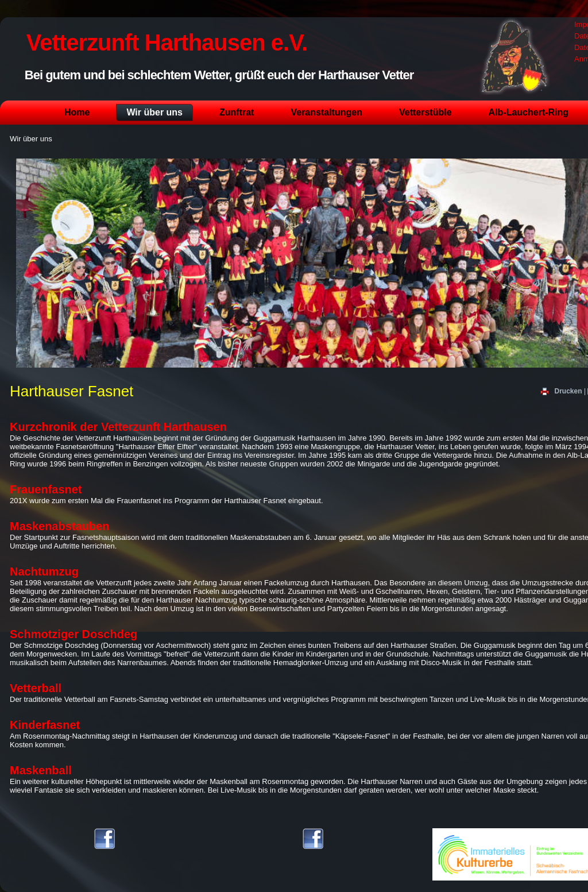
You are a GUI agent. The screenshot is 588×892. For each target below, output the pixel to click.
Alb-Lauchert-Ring (529, 112)
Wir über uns (154, 112)
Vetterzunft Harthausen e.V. (167, 43)
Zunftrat (237, 112)
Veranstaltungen (326, 112)
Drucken (562, 391)
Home (77, 112)
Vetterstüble (425, 112)
